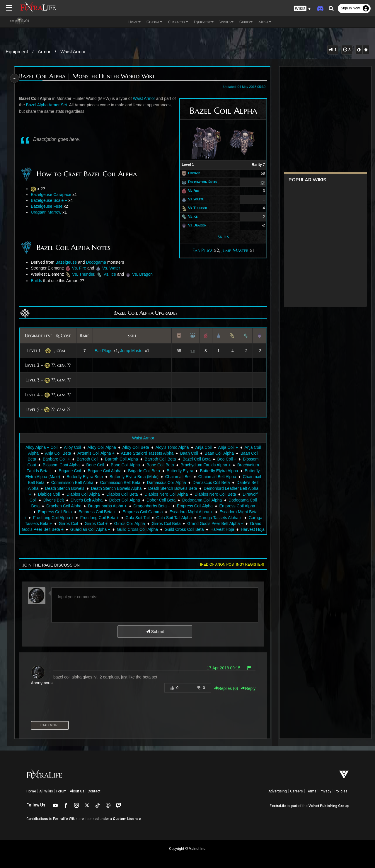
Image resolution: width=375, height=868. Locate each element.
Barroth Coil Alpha (121, 459)
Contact (94, 791)
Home (31, 791)
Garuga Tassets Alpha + (220, 518)
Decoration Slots (200, 182)
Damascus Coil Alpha (166, 482)
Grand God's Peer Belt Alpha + (215, 523)
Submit (155, 632)
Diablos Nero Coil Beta (215, 494)
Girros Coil (68, 523)
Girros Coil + (96, 523)
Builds (38, 281)
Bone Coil (95, 465)
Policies (341, 791)
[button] (302, 9)
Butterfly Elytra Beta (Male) (134, 477)
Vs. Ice (191, 217)
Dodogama (98, 262)
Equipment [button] (204, 22)
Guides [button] (246, 22)
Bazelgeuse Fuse (48, 206)
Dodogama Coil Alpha (202, 500)
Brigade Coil (69, 471)
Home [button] (134, 22)
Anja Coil (203, 447)
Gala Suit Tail (137, 518)
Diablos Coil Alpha (83, 494)
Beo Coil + (226, 459)
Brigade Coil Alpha (104, 471)
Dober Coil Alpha (124, 500)
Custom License (127, 819)
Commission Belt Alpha (72, 482)
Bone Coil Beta (160, 465)
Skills (221, 236)
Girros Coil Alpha (129, 523)
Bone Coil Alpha (125, 465)
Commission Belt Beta (120, 482)
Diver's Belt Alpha (86, 500)
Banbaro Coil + (56, 459)
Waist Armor (73, 52)
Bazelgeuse (68, 262)
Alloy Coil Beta (135, 447)
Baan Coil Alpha (219, 453)
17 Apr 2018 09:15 (221, 668)
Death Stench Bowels (64, 488)
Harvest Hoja (227, 529)
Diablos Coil (48, 494)
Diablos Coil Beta (122, 494)
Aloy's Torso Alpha (172, 447)
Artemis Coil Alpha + (96, 453)
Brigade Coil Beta (144, 471)
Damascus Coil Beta (211, 482)
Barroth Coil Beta (160, 459)
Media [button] (265, 22)
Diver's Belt (53, 500)
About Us (77, 791)
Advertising (278, 791)
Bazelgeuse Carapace (52, 195)
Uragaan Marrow (47, 212)
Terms (311, 791)
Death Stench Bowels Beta (172, 488)
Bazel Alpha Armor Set (52, 105)
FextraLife (278, 806)
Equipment (17, 52)
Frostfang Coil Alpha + (53, 518)
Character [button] (178, 22)
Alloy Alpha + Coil (41, 447)
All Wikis (46, 791)
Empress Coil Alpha (195, 506)
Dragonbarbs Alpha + (107, 506)
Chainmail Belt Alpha (217, 477)
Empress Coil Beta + (97, 512)
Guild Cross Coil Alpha (142, 529)
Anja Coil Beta (58, 453)
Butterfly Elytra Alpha (219, 471)
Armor (44, 52)
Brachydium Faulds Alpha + (205, 465)
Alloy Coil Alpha (101, 447)
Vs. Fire (192, 191)
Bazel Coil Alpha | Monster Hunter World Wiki (88, 76)
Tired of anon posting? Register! (229, 565)
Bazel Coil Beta (196, 459)
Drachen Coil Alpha (64, 506)
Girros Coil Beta (166, 523)
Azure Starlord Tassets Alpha (147, 453)
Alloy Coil (72, 447)
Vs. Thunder (195, 208)
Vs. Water (194, 199)
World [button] (226, 22)
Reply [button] (246, 688)
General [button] (154, 22)
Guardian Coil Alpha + (95, 529)
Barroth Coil (87, 459)
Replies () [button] (224, 688)
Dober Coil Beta (161, 500)
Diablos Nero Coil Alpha (166, 494)
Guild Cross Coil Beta (189, 529)
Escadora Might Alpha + (191, 512)
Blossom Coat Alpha (61, 465)
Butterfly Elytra (180, 471)
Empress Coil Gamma (142, 512)
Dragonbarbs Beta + (151, 506)
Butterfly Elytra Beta (84, 477)
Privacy (325, 791)
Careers (296, 791)
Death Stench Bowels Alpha (116, 488)
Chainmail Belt (178, 477)
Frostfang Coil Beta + (99, 518)
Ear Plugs (200, 250)
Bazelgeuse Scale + (50, 200)
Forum (61, 791)
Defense (192, 173)
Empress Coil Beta (54, 512)
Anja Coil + (228, 447)
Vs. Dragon (195, 225)
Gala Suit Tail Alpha (174, 518)
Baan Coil (189, 453)
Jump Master (233, 250)
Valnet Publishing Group (329, 806)
